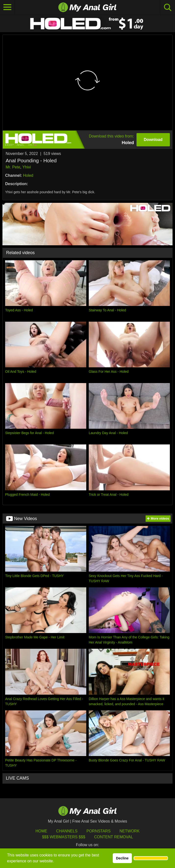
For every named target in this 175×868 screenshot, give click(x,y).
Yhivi (27, 167)
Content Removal (114, 837)
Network (130, 831)
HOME (41, 831)
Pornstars (99, 831)
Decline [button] (122, 858)
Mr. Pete (13, 167)
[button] (151, 858)
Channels (67, 831)
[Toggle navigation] (7, 7)
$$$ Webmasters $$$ (63, 837)
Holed (28, 175)
